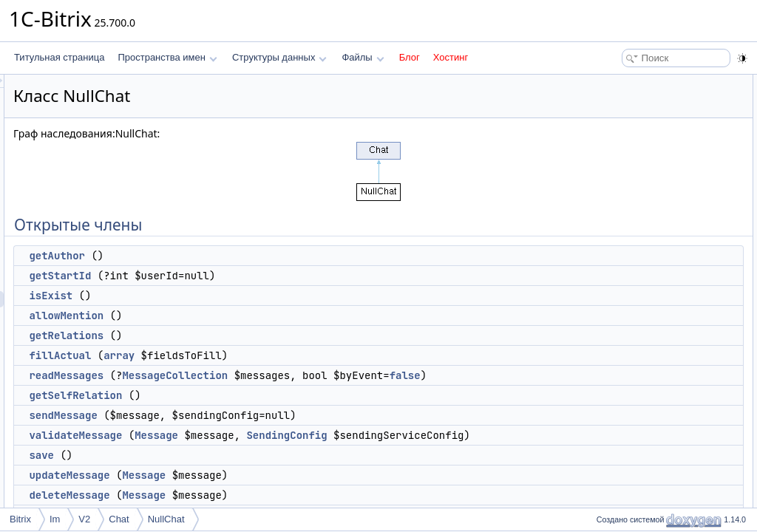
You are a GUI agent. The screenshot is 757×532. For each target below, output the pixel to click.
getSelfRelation (260, 412)
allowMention (251, 316)
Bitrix (20, 519)
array (304, 355)
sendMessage (248, 432)
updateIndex (628, 424)
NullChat (166, 519)
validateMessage (260, 451)
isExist (235, 296)
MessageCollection (360, 375)
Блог (410, 57)
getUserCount (631, 327)
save (226, 488)
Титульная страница (59, 57)
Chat (119, 519)
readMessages (251, 375)
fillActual (245, 355)
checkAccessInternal (645, 392)
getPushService (635, 440)
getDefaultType (634, 375)
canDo (617, 310)
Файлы (363, 57)
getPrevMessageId (641, 343)
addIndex (622, 408)
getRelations (251, 335)
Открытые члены (627, 83)
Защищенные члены (634, 359)
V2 (84, 519)
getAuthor (242, 256)
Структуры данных (279, 57)
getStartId (245, 276)
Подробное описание (636, 473)
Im (55, 519)
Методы (608, 489)
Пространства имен (167, 57)
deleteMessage (634, 294)
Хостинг (451, 57)
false (285, 392)
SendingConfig (471, 451)
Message (341, 451)
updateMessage (635, 278)
